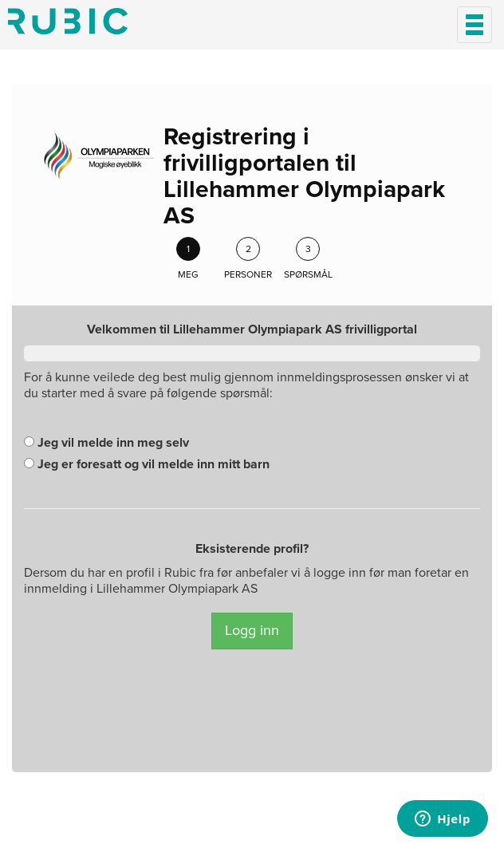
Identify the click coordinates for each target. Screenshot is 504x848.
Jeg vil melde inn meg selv (106, 443)
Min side (68, 21)
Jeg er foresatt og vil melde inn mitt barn (147, 464)
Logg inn (252, 630)
